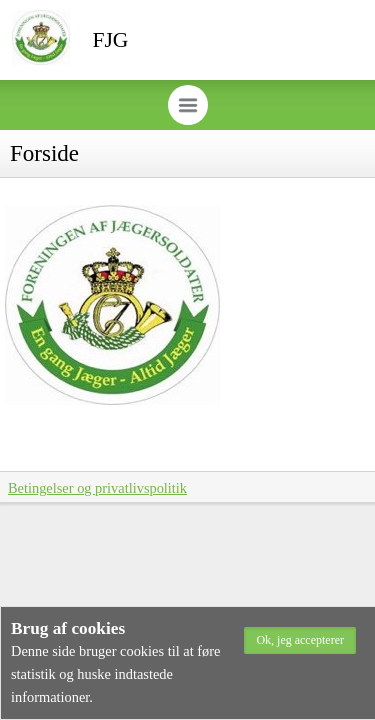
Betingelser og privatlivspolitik (97, 488)
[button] (300, 640)
